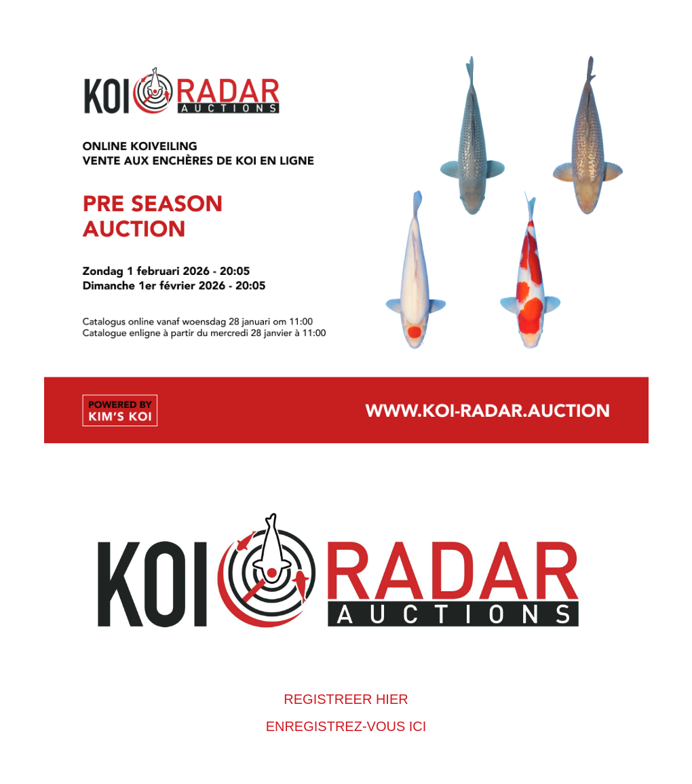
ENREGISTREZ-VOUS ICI (346, 726)
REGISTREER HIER (346, 699)
